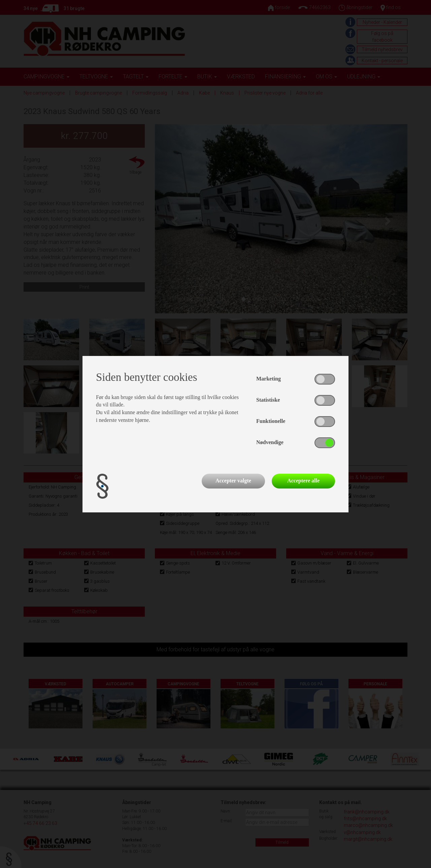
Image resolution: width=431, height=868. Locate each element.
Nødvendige (270, 442)
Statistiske (268, 400)
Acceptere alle (303, 481)
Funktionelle (271, 421)
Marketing (269, 379)
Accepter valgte (233, 481)
